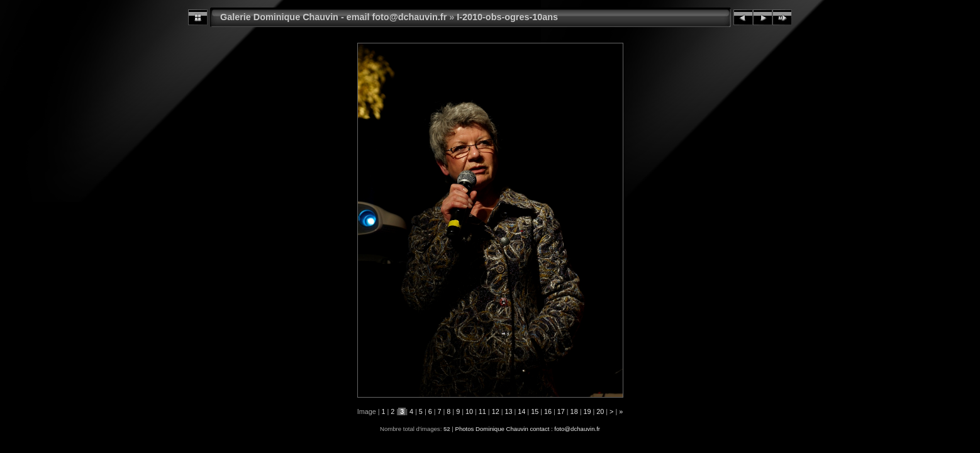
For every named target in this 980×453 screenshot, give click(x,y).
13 (508, 411)
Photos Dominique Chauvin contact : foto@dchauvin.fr (527, 429)
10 (469, 411)
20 (600, 411)
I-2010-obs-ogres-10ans (507, 17)
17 (561, 411)
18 (574, 411)
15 (535, 411)
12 (496, 411)
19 (587, 411)
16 (548, 411)
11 (482, 411)
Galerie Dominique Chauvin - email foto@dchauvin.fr (333, 17)
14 (521, 411)
